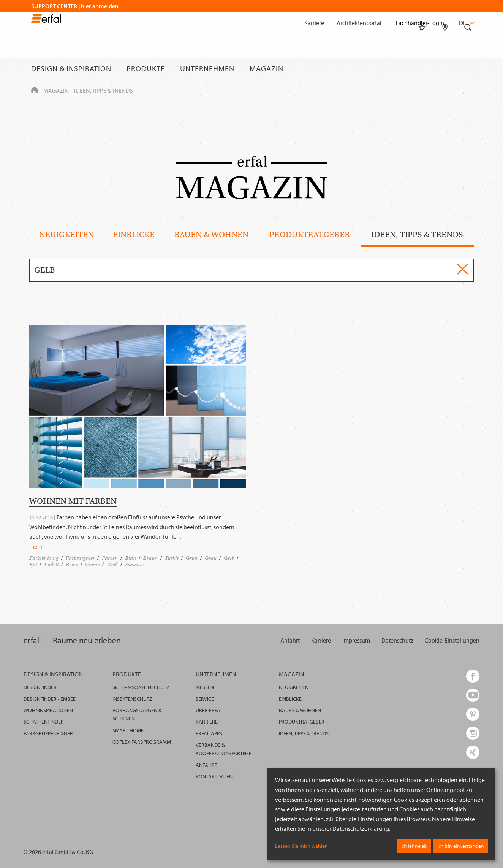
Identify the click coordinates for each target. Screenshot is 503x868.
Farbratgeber (80, 558)
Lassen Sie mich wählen (301, 846)
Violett (51, 564)
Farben (110, 558)
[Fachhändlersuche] (445, 68)
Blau (130, 558)
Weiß (112, 564)
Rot (33, 564)
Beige (72, 564)
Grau (211, 558)
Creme (92, 564)
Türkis (172, 558)
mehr (36, 546)
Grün (192, 558)
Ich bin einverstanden (461, 846)
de (466, 23)
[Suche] (468, 68)
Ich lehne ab (414, 846)
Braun (150, 558)
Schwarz (134, 564)
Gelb (229, 558)
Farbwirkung (44, 558)
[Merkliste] (422, 68)
